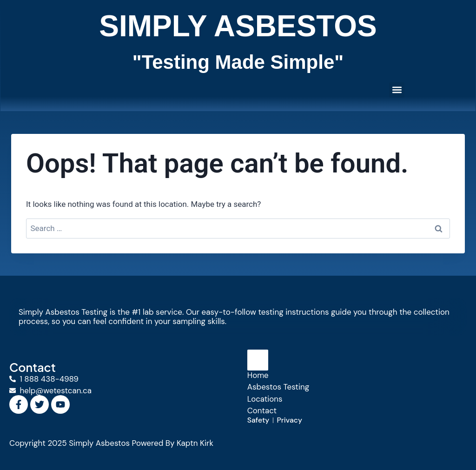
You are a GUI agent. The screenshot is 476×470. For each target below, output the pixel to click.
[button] (397, 90)
